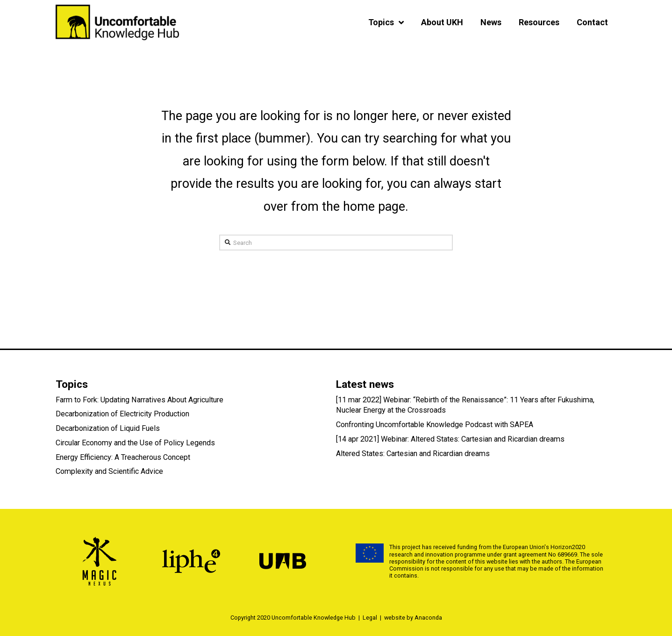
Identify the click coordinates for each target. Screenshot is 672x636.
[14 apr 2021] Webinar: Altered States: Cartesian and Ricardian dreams (450, 439)
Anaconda (428, 618)
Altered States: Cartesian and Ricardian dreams (413, 454)
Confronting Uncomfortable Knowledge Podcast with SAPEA (435, 425)
